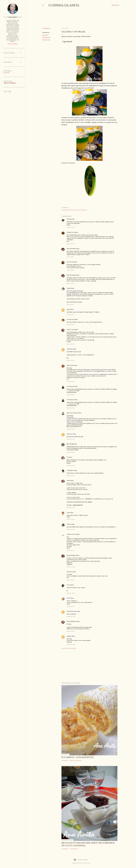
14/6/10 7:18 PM (71, 529)
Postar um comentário (69, 648)
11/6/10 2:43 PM (70, 283)
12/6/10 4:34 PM (71, 452)
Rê (68, 457)
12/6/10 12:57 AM (71, 360)
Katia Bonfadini (71, 249)
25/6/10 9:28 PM (71, 631)
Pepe (68, 480)
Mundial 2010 (46, 38)
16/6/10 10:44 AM (71, 567)
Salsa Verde (70, 365)
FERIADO (45, 35)
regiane (69, 636)
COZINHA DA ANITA (64, 5)
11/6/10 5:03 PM (70, 315)
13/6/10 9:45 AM (71, 476)
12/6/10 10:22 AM (71, 429)
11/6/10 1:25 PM (70, 257)
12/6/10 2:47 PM (71, 439)
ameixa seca (70, 319)
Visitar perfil (13, 44)
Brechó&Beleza (71, 621)
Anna (68, 513)
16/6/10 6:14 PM (70, 580)
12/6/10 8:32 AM (71, 395)
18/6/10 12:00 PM (71, 616)
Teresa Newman (72, 611)
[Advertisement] (74, 19)
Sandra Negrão (71, 555)
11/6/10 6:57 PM (70, 344)
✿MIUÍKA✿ (70, 444)
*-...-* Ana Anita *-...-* (13, 17)
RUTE (68, 598)
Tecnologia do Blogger (81, 860)
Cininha (69, 524)
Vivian (68, 585)
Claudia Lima (71, 232)
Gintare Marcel (86, 863)
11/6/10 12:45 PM (71, 244)
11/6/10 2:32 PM (70, 270)
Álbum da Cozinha (72, 413)
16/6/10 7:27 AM (71, 550)
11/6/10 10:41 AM (71, 227)
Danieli (69, 219)
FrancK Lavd (70, 330)
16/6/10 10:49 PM (71, 593)
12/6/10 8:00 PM (71, 465)
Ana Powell (70, 262)
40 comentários (74, 849)
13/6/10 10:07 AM (71, 508)
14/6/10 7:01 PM (71, 519)
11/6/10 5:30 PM (70, 325)
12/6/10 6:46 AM (71, 382)
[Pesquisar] (115, 5)
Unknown (70, 349)
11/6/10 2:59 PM (70, 304)
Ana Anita (6, 73)
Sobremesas (46, 40)
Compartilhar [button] (46, 28)
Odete (69, 288)
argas (68, 309)
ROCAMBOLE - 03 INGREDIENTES (78, 757)
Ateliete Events (71, 534)
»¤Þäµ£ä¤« (70, 470)
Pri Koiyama (70, 386)
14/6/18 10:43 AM (71, 644)
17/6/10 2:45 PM (71, 606)
